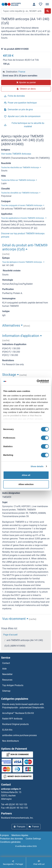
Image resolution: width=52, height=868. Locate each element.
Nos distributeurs (11, 741)
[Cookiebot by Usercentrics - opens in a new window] (37, 381)
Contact (6, 663)
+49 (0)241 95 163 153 (16, 804)
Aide (4, 669)
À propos (4, 835)
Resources (7, 680)
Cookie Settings (33, 839)
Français (19, 827)
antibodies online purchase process (19, 735)
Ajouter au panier (26, 82)
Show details (37, 466)
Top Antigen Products (13, 685)
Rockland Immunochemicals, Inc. (17, 818)
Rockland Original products (15, 724)
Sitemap (6, 691)
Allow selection (26, 484)
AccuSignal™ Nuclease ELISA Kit (18, 713)
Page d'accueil (10, 635)
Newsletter (7, 674)
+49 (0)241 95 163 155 (17, 808)
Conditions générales (10, 842)
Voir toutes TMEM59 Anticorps (16, 154)
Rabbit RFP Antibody (12, 719)
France (22, 72)
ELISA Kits (7, 730)
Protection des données (11, 839)
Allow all (26, 475)
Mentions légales (20, 835)
